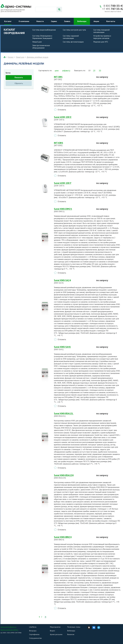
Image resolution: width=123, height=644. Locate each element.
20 (94, 70)
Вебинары (82, 21)
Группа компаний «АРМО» (9, 630)
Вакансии (71, 634)
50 (100, 70)
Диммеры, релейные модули (37, 57)
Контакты (111, 21)
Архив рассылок (56, 634)
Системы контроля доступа (74, 30)
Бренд (8, 73)
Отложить (62, 110)
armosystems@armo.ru (8, 627)
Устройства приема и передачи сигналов (102, 37)
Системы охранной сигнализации (71, 37)
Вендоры (33, 631)
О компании (24, 21)
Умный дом (37, 42)
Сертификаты (34, 634)
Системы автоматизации (73, 42)
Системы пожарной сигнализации (101, 31)
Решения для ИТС (101, 42)
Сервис (54, 21)
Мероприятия (55, 627)
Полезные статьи (74, 627)
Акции (96, 21)
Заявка (67, 21)
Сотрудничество (36, 638)
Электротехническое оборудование (41, 47)
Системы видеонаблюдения (44, 30)
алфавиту (66, 70)
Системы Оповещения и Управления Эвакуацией (42, 37)
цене (57, 70)
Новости (40, 21)
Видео (52, 631)
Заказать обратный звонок (113, 12)
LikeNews (33, 627)
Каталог (8, 21)
